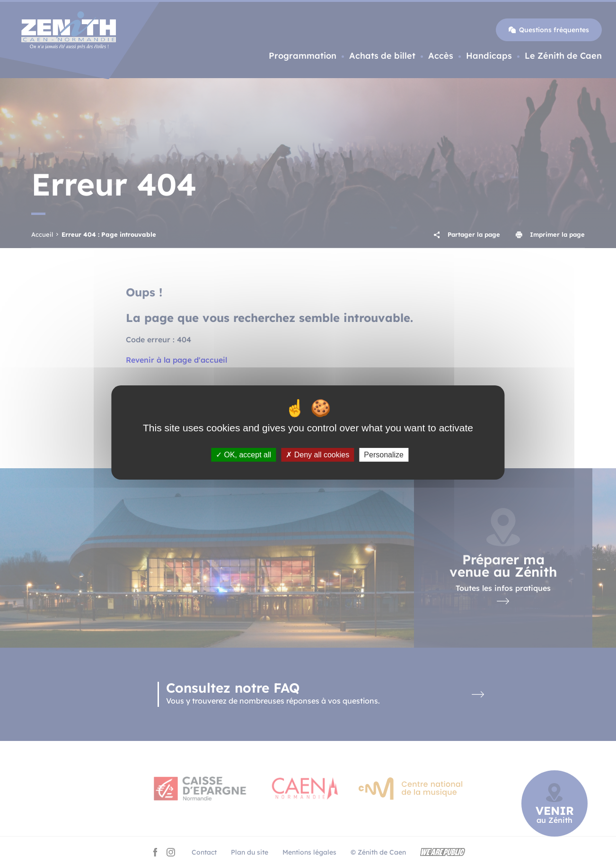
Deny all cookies (317, 455)
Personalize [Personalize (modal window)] (384, 455)
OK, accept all (243, 455)
